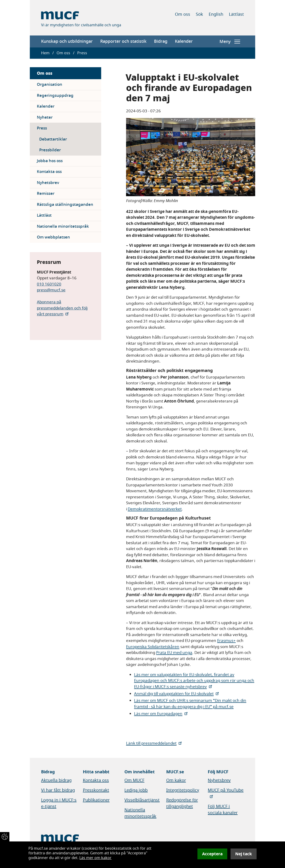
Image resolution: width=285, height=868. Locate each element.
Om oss (183, 14)
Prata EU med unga (174, 653)
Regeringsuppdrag (55, 96)
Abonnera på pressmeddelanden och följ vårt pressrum (62, 308)
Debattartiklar (53, 139)
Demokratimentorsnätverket (155, 509)
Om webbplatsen (53, 237)
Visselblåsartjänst (142, 800)
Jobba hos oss (50, 161)
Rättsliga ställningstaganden (65, 205)
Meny (230, 42)
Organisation (50, 84)
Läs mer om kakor (95, 858)
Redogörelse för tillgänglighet (182, 803)
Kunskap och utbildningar (67, 41)
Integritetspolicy (183, 790)
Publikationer (96, 800)
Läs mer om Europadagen (161, 714)
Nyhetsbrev (48, 183)
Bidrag (161, 41)
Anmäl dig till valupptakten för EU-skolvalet (177, 694)
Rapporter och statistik (123, 41)
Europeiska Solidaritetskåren (153, 647)
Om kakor (176, 780)
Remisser (46, 194)
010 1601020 (49, 284)
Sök (199, 14)
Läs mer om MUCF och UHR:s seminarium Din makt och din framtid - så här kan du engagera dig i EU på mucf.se (190, 704)
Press (42, 128)
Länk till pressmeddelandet (154, 743)
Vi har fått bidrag (58, 790)
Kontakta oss (49, 172)
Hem (45, 53)
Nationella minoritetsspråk (63, 226)
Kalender (184, 41)
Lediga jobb (136, 790)
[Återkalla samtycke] (5, 837)
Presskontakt (96, 790)
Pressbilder (50, 150)
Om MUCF (134, 780)
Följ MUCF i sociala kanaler (223, 810)
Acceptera (212, 854)
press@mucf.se (51, 290)
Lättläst (236, 14)
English (216, 14)
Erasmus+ (226, 641)
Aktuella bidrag (56, 780)
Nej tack (244, 854)
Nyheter (45, 117)
